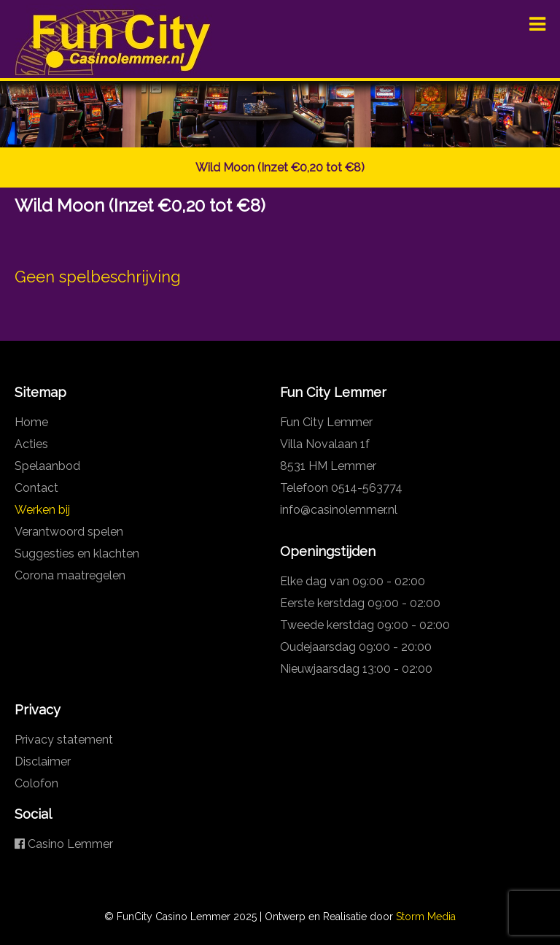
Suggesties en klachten (77, 553)
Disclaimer (43, 761)
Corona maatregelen (70, 575)
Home (31, 422)
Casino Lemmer (64, 844)
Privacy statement (64, 740)
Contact (36, 488)
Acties (31, 444)
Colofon (36, 783)
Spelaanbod (47, 466)
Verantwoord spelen (69, 532)
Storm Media (426, 917)
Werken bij (42, 510)
